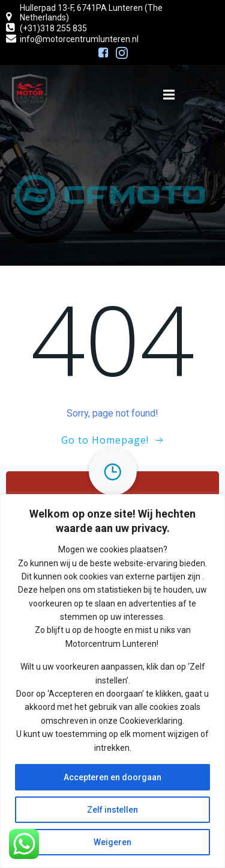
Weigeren (112, 842)
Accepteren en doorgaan (112, 777)
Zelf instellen (112, 810)
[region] (112, 681)
